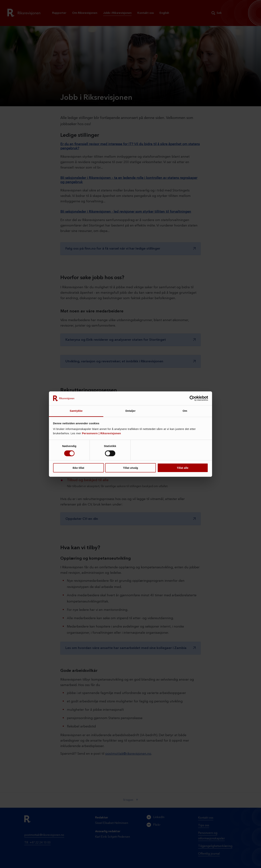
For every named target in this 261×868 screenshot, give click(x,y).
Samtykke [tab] (76, 411)
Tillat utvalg (130, 468)
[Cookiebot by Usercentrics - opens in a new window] (192, 398)
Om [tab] (185, 411)
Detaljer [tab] (130, 411)
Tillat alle (183, 468)
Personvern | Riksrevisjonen (101, 433)
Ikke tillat (78, 468)
